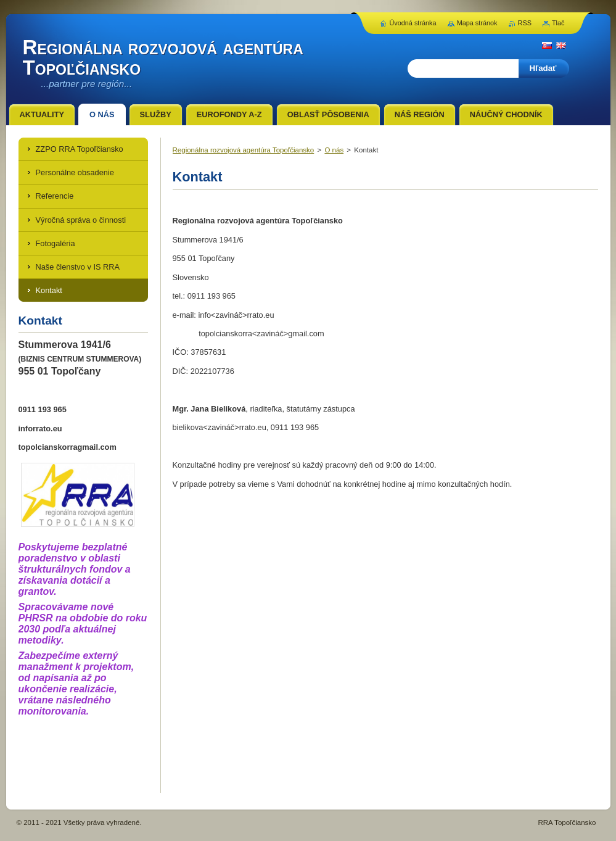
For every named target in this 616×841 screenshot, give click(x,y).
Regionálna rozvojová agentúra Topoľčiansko (244, 150)
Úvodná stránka (413, 23)
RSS (525, 23)
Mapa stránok (477, 23)
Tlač (558, 23)
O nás (334, 150)
